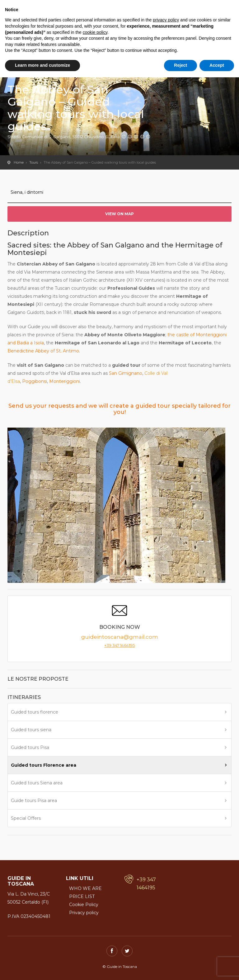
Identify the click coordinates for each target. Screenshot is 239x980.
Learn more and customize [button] (42, 65)
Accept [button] (217, 65)
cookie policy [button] (95, 32)
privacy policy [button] (166, 20)
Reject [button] (180, 65)
